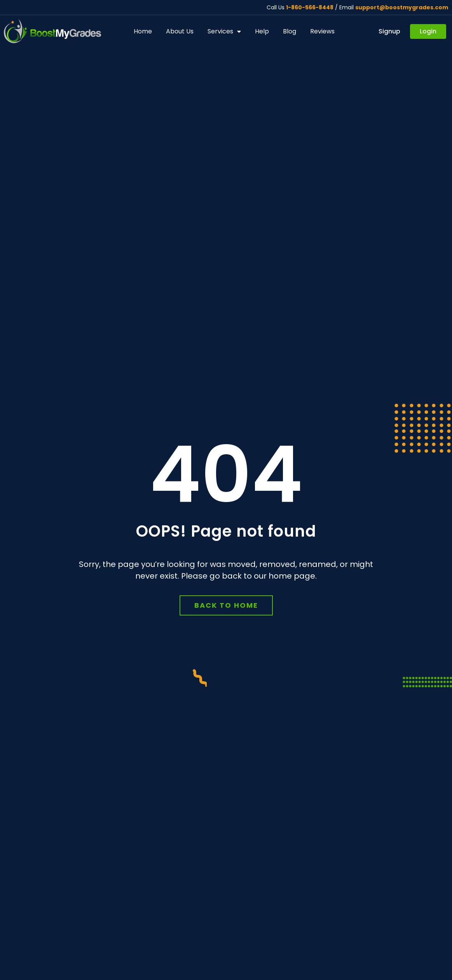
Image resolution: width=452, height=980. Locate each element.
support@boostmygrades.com (402, 7)
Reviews (322, 31)
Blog (290, 31)
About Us (180, 31)
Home (143, 31)
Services (224, 31)
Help (262, 31)
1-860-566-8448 (310, 7)
